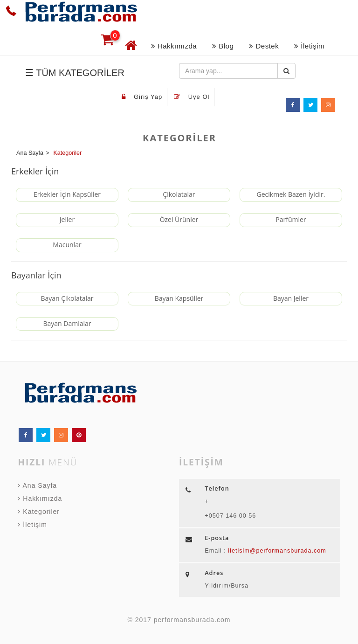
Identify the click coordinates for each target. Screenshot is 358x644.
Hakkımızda (174, 46)
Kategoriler (39, 512)
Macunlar (67, 245)
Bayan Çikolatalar (67, 298)
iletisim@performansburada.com (276, 551)
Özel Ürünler (179, 219)
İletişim (309, 46)
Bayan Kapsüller (179, 298)
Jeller (67, 219)
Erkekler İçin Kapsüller (67, 194)
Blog (223, 46)
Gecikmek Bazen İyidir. (291, 194)
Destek (264, 46)
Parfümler (291, 219)
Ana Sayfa (37, 485)
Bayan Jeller (291, 298)
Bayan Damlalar (67, 323)
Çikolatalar (179, 194)
